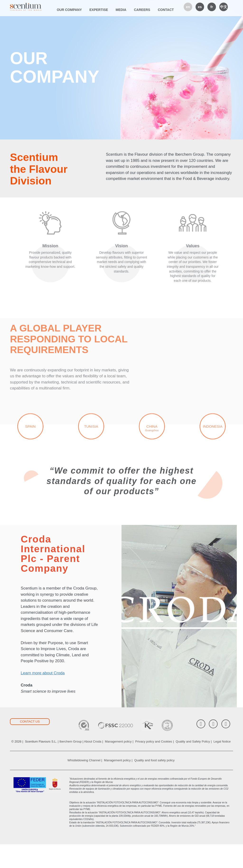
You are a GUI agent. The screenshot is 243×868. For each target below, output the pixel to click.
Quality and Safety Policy (193, 765)
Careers (142, 10)
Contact (166, 10)
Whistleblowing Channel (84, 784)
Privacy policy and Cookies (154, 765)
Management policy (118, 765)
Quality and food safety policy (154, 784)
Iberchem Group (70, 765)
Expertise (99, 10)
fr (212, 7)
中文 (224, 7)
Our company (69, 10)
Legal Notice (222, 765)
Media (121, 10)
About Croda (93, 765)
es (200, 7)
